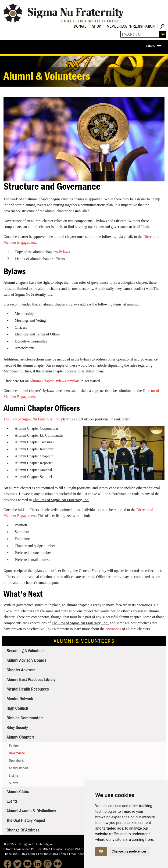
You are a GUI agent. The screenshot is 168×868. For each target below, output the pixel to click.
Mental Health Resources (28, 689)
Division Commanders (25, 718)
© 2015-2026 (13, 844)
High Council (17, 708)
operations (113, 629)
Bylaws (64, 252)
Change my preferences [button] (129, 851)
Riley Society (17, 727)
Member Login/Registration (131, 26)
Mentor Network (20, 698)
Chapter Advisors (21, 670)
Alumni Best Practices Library (31, 679)
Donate (80, 26)
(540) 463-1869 (24, 854)
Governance (17, 753)
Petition (14, 745)
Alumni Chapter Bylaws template (55, 381)
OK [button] (101, 851)
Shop (97, 26)
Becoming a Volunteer (25, 650)
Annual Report (18, 768)
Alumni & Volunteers (84, 641)
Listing (13, 775)
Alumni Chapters (21, 737)
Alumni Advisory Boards (26, 660)
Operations (16, 760)
